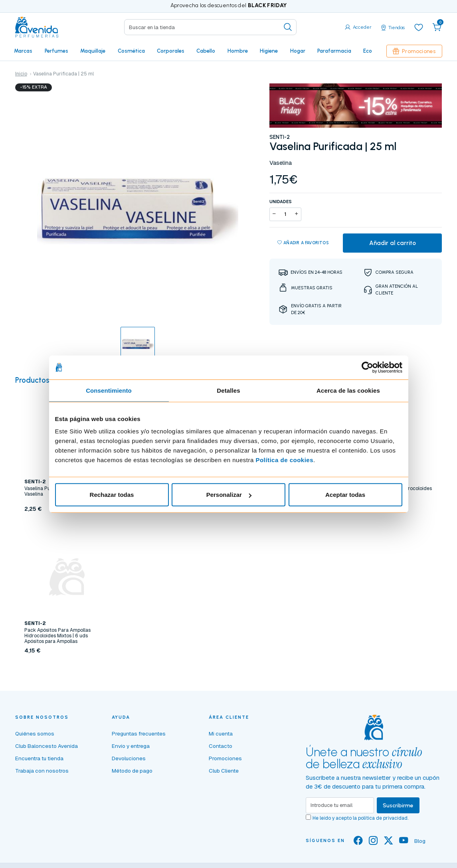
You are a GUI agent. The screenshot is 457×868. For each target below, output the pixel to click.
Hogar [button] (298, 51)
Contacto (221, 746)
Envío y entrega (131, 746)
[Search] (211, 27)
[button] (437, 27)
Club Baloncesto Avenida (46, 746)
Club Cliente (224, 771)
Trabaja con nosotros (42, 771)
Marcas (23, 51)
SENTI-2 (280, 137)
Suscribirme (398, 805)
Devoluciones (129, 758)
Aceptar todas (345, 495)
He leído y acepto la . (360, 818)
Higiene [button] (269, 51)
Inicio (21, 74)
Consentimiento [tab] (109, 390)
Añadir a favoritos (303, 243)
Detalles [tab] (228, 390)
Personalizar (229, 495)
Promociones (414, 51)
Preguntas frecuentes (139, 734)
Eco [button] (368, 51)
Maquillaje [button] (93, 51)
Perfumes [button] (56, 51)
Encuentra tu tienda (39, 758)
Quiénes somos (35, 734)
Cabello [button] (206, 51)
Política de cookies (284, 460)
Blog (420, 841)
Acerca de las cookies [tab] (348, 390)
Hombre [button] (238, 51)
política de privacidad (383, 818)
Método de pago (132, 771)
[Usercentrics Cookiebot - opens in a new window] (367, 367)
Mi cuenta (221, 734)
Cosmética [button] (131, 51)
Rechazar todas (112, 495)
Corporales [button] (171, 51)
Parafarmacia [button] (334, 51)
